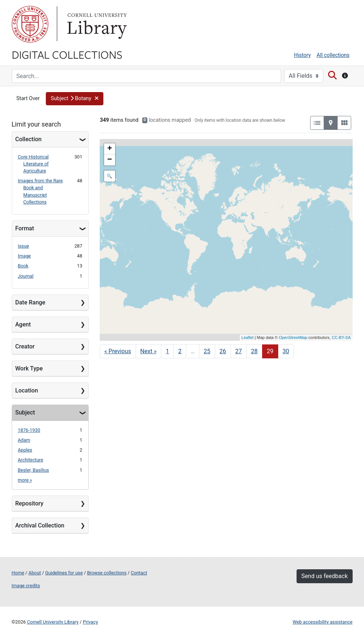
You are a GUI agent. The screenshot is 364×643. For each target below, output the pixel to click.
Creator (25, 346)
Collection (29, 139)
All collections (333, 55)
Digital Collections (67, 54)
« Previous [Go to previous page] (118, 351)
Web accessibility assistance (322, 622)
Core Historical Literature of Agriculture (33, 164)
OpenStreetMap (293, 337)
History (302, 55)
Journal (26, 276)
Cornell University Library (53, 622)
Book (23, 266)
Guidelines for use (64, 573)
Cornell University (30, 24)
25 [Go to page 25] (207, 351)
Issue (24, 246)
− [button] (109, 160)
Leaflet (248, 337)
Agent (23, 324)
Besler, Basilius (34, 470)
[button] (75, 99)
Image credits (26, 586)
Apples (25, 450)
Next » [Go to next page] (149, 351)
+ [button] (109, 149)
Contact (139, 573)
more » (25, 480)
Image (25, 256)
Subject (25, 412)
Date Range (30, 302)
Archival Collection (40, 525)
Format (25, 228)
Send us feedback (324, 576)
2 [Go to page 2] (180, 351)
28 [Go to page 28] (254, 351)
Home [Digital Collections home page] (18, 573)
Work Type (29, 368)
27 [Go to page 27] (239, 351)
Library (96, 24)
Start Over (28, 98)
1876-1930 (29, 430)
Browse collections (107, 573)
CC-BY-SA (341, 337)
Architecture (31, 460)
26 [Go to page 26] (223, 351)
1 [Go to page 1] (167, 351)
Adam (24, 440)
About (35, 573)
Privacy (90, 622)
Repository (30, 503)
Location (27, 390)
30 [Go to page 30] (286, 351)
